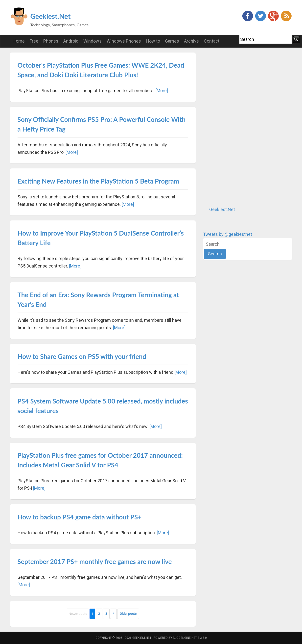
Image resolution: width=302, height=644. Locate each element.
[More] (162, 91)
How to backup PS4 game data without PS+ (80, 517)
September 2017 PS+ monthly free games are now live (95, 562)
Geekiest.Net (51, 16)
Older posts (128, 614)
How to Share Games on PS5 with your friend (82, 356)
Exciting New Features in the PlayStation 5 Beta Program (98, 181)
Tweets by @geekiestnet (228, 234)
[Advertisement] (240, 127)
